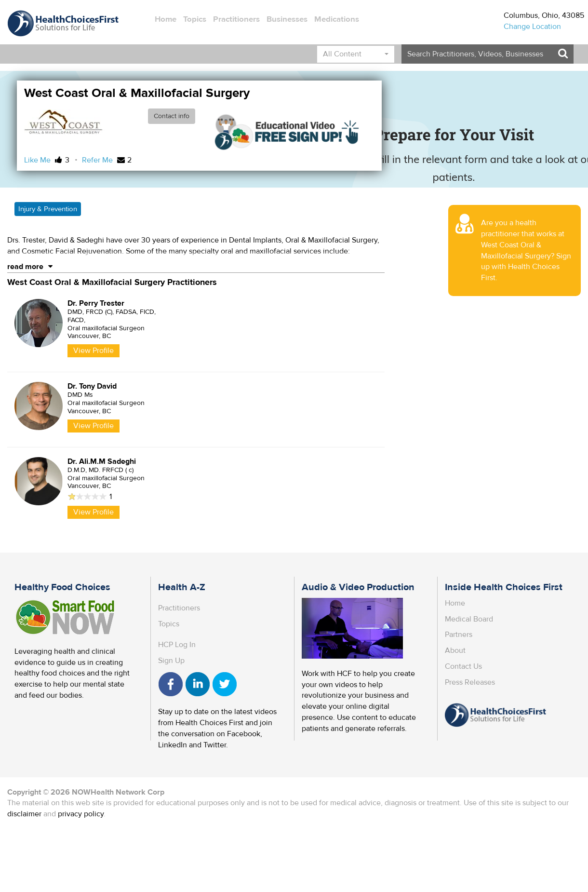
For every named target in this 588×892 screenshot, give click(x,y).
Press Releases (470, 682)
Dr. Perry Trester (96, 303)
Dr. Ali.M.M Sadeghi (102, 461)
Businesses (287, 19)
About (455, 650)
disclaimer (24, 814)
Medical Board (469, 619)
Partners (459, 635)
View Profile (94, 351)
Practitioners (236, 19)
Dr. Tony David (92, 386)
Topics (195, 19)
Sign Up (171, 661)
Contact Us (463, 666)
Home (166, 19)
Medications (337, 19)
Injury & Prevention (48, 209)
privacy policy (81, 814)
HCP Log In (177, 645)
